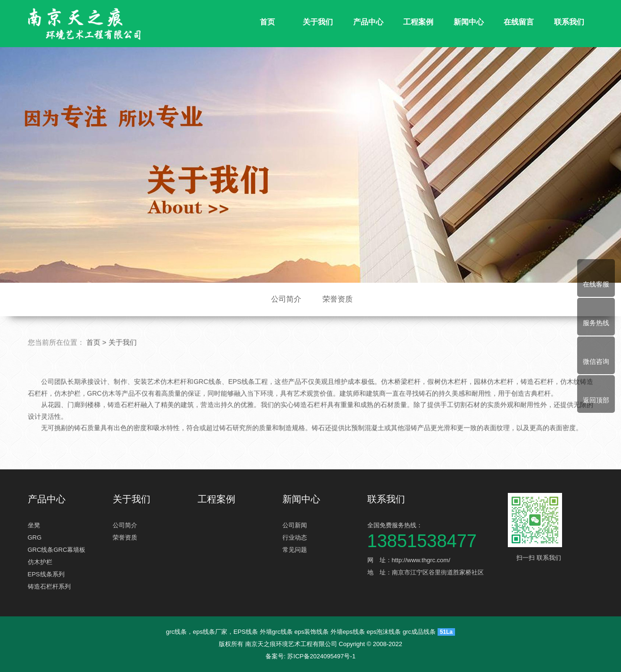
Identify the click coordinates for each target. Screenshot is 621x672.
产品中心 (368, 22)
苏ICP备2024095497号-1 (321, 656)
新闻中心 (469, 22)
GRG (35, 537)
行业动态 (295, 537)
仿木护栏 (40, 562)
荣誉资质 (338, 299)
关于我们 (318, 22)
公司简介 (286, 299)
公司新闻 (295, 525)
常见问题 (295, 550)
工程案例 (418, 22)
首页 (267, 22)
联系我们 (569, 22)
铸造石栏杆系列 (49, 586)
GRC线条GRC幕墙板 (57, 550)
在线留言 (519, 22)
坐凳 (34, 525)
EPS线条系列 (46, 574)
